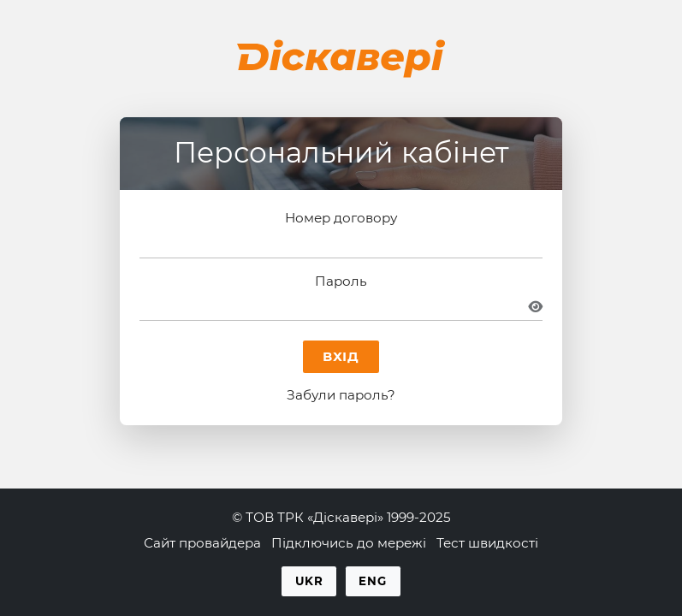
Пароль (341, 281)
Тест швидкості (487, 543)
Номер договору (341, 218)
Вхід (341, 356)
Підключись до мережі (349, 543)
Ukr (309, 581)
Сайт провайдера (202, 543)
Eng (373, 581)
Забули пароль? (341, 395)
